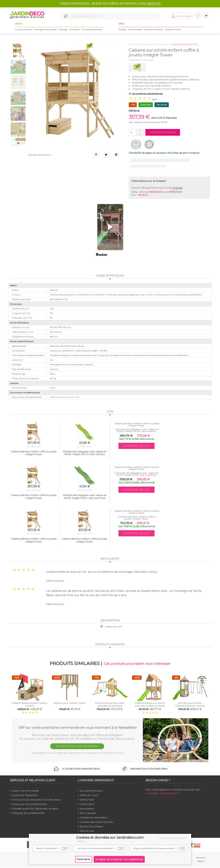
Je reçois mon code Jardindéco (77, 747)
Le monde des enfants (92, 31)
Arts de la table (135, 31)
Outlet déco (87, 805)
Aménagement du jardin (45, 31)
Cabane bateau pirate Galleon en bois (30, 705)
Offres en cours (89, 796)
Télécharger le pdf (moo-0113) (65, 397)
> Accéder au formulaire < (163, 794)
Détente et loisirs (173, 31)
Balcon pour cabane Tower (70, 704)
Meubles (122, 31)
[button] (140, 131)
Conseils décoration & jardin (97, 823)
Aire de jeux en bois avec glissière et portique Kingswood (110, 706)
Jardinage (63, 31)
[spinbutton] (136, 132)
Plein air (163, 44)
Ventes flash (87, 800)
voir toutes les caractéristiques (146, 94)
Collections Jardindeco (94, 818)
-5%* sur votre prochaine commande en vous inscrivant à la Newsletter (77, 728)
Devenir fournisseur (92, 827)
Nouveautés (87, 809)
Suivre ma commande (25, 791)
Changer (178, 188)
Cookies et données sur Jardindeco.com (110, 837)
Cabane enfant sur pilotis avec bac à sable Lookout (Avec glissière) (150, 706)
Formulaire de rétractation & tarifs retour (37, 800)
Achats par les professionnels (29, 805)
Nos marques (88, 814)
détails (83, 841)
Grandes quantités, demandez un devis (35, 809)
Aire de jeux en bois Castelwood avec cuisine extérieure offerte (190, 706)
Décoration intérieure (154, 31)
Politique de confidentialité (28, 814)
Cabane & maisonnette (184, 44)
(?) (58, 848)
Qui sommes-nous (91, 791)
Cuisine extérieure (23, 31)
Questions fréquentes (25, 796)
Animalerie (75, 31)
